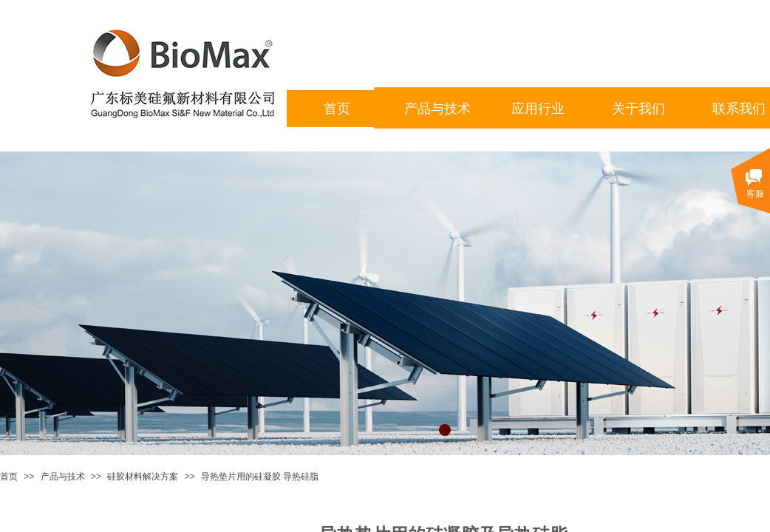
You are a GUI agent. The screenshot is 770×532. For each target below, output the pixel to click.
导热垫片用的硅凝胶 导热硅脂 (260, 477)
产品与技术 (63, 477)
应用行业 (538, 109)
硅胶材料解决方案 (143, 477)
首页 (9, 477)
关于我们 (638, 109)
